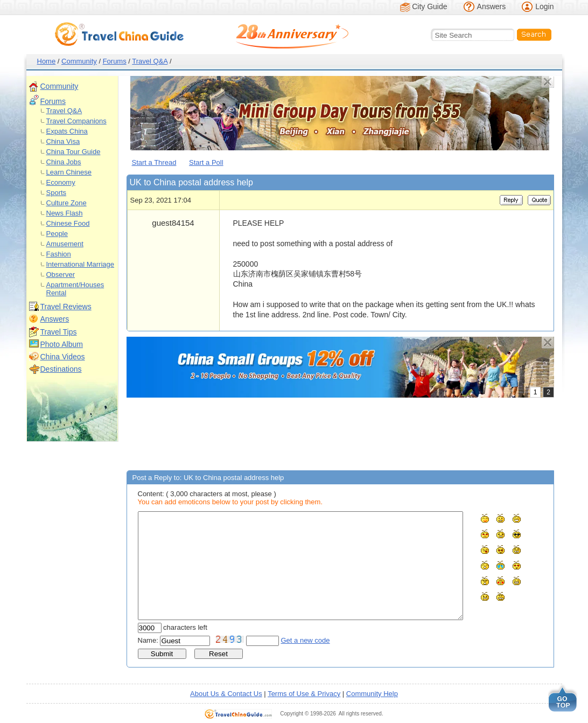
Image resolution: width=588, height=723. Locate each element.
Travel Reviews (66, 307)
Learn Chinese (69, 172)
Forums (115, 61)
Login (544, 6)
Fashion (59, 254)
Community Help (372, 694)
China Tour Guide (73, 152)
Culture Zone (66, 203)
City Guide (429, 6)
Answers (492, 6)
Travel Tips (59, 332)
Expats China (67, 131)
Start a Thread (154, 162)
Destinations (61, 369)
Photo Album (62, 344)
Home (47, 61)
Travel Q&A (150, 61)
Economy (61, 182)
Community (79, 61)
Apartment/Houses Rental (75, 289)
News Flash (65, 213)
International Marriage (80, 264)
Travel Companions (76, 121)
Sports (57, 193)
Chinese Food (68, 223)
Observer (61, 274)
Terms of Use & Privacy (304, 694)
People (57, 234)
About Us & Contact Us (226, 694)
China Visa (63, 141)
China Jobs (64, 162)
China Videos (63, 357)
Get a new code (306, 640)
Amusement (65, 244)
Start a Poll (206, 162)
